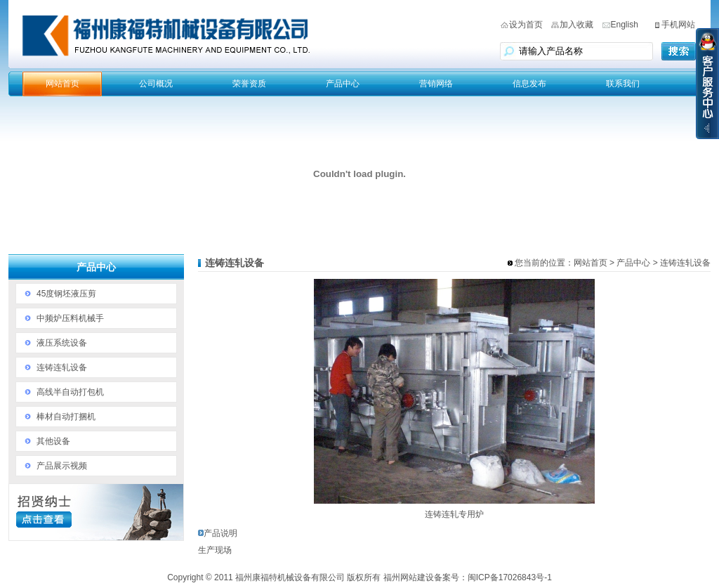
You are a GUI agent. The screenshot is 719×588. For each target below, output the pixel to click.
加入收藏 (576, 25)
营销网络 (436, 84)
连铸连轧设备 (62, 367)
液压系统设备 (62, 343)
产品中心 (343, 84)
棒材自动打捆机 (66, 417)
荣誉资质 (249, 84)
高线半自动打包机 (70, 392)
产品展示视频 (62, 466)
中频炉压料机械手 (70, 318)
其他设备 (53, 441)
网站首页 (62, 84)
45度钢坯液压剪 (66, 294)
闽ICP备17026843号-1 (510, 577)
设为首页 (526, 25)
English (625, 25)
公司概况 (156, 84)
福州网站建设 (409, 577)
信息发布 (529, 84)
